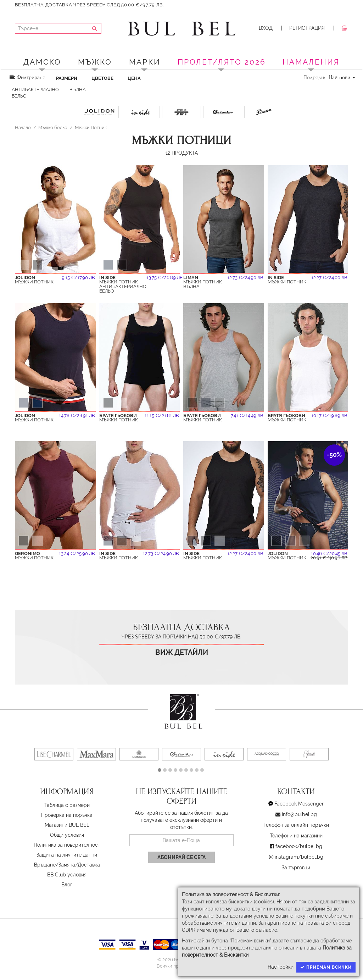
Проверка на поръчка (67, 815)
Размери (67, 78)
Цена (134, 78)
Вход (266, 28)
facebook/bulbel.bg (299, 846)
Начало (23, 127)
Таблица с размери (67, 805)
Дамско (42, 62)
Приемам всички (326, 967)
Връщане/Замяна (55, 865)
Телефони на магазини (296, 836)
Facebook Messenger (299, 804)
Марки (145, 62)
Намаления (311, 62)
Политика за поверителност (67, 845)
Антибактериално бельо (35, 93)
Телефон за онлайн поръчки (296, 825)
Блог (67, 885)
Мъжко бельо (53, 127)
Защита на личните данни (67, 855)
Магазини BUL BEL (67, 825)
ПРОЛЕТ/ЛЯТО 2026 (222, 62)
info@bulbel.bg (299, 814)
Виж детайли (182, 652)
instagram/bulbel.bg (299, 857)
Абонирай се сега (181, 857)
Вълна (78, 90)
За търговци (296, 868)
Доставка (89, 865)
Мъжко (95, 62)
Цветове (102, 78)
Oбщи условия (67, 835)
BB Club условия (67, 875)
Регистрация (307, 28)
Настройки (281, 967)
